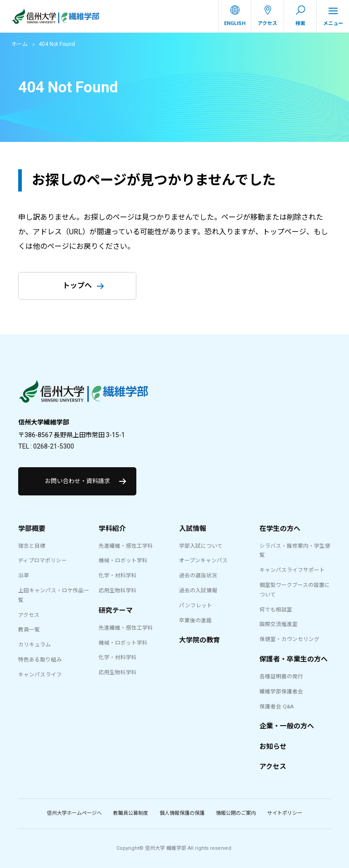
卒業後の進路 (195, 621)
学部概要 (32, 529)
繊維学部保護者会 (281, 691)
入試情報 (193, 529)
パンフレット (196, 606)
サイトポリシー (285, 813)
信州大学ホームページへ (74, 813)
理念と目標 (32, 546)
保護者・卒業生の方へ (294, 659)
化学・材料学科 (118, 575)
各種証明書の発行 (281, 676)
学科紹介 (112, 529)
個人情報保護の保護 (182, 813)
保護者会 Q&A (277, 707)
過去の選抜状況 (198, 575)
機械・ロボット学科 (123, 560)
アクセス (29, 615)
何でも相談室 (276, 610)
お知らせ (273, 747)
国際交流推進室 (279, 624)
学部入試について (201, 546)
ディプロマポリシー (42, 560)
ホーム (20, 44)
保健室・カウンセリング (289, 639)
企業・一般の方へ (287, 726)
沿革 (24, 575)
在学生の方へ (280, 529)
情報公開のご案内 (236, 813)
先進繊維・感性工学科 (126, 546)
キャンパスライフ (40, 675)
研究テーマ (116, 611)
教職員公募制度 (131, 813)
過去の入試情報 (198, 590)
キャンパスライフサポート (292, 570)
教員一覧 (29, 630)
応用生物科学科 (118, 590)
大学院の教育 (199, 640)
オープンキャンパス (203, 560)
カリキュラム (35, 645)
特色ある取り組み (40, 660)
